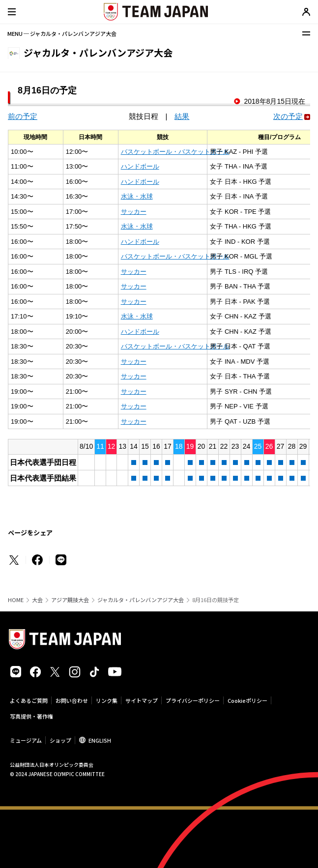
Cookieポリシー (247, 700)
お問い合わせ (72, 700)
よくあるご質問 (29, 700)
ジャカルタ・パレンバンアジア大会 (141, 600)
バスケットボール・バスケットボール (175, 152)
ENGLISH (100, 740)
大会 (37, 600)
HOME (16, 600)
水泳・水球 (137, 196)
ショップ (60, 740)
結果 (182, 116)
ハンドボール (140, 166)
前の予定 (23, 116)
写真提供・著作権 (31, 716)
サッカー (134, 212)
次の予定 (288, 116)
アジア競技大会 (70, 600)
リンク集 (107, 700)
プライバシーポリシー (193, 700)
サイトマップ (142, 700)
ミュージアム (26, 740)
